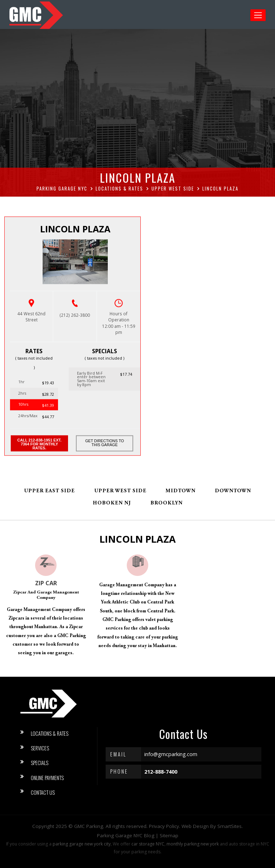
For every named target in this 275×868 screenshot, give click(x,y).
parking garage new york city (82, 844)
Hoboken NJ (112, 503)
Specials (40, 762)
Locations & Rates (50, 733)
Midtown (181, 491)
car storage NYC (148, 844)
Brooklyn (167, 503)
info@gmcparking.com (171, 754)
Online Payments (47, 777)
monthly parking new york (193, 844)
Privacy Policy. (165, 826)
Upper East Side (49, 491)
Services (40, 748)
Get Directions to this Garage (104, 443)
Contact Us (43, 792)
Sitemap (169, 835)
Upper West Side (120, 491)
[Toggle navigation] (258, 15)
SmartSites (230, 826)
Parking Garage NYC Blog (126, 835)
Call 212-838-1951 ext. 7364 (40, 444)
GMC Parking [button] (89, 826)
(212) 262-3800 (75, 315)
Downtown (233, 491)
